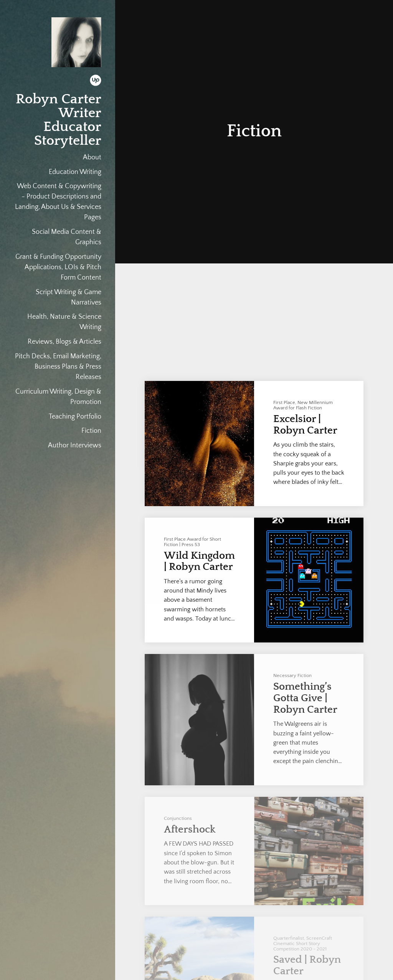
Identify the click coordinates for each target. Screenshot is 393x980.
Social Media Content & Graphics (67, 237)
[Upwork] (96, 82)
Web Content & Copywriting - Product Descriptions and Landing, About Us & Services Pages (58, 202)
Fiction (91, 431)
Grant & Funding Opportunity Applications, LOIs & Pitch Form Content (58, 267)
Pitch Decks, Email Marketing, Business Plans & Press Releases (58, 367)
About (92, 157)
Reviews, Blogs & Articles (64, 342)
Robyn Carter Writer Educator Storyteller (59, 120)
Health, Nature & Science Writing (64, 322)
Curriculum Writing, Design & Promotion (58, 397)
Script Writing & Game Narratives (69, 297)
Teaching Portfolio (75, 417)
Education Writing (75, 172)
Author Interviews (75, 445)
